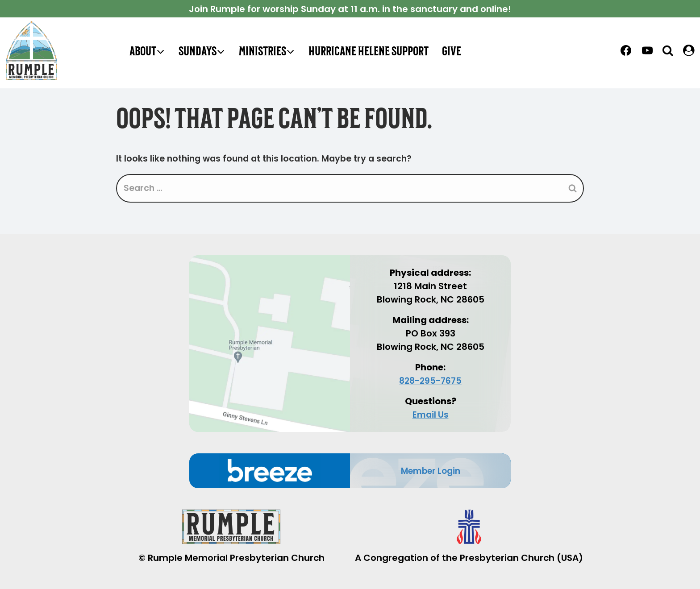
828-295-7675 (430, 381)
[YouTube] (647, 50)
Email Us (430, 415)
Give (452, 50)
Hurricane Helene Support (369, 50)
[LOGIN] (689, 50)
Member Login (431, 471)
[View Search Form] (668, 50)
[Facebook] (626, 50)
